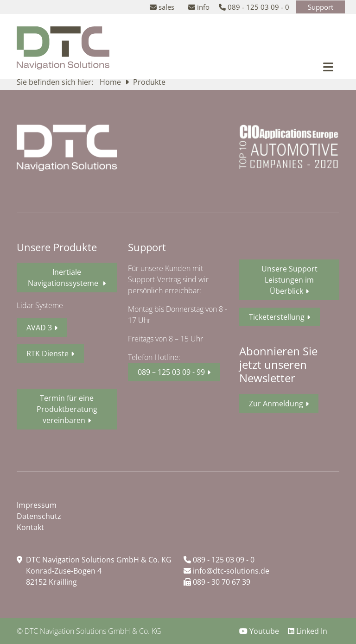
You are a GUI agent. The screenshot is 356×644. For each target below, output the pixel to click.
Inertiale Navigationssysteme (64, 278)
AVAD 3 (39, 328)
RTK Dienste (48, 354)
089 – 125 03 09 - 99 (171, 372)
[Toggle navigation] (328, 67)
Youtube (260, 631)
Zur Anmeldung (276, 404)
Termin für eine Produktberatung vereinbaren (67, 409)
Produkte (149, 82)
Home (111, 82)
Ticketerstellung (277, 317)
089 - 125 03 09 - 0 (219, 560)
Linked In (308, 631)
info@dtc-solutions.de (226, 571)
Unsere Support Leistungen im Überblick (289, 280)
